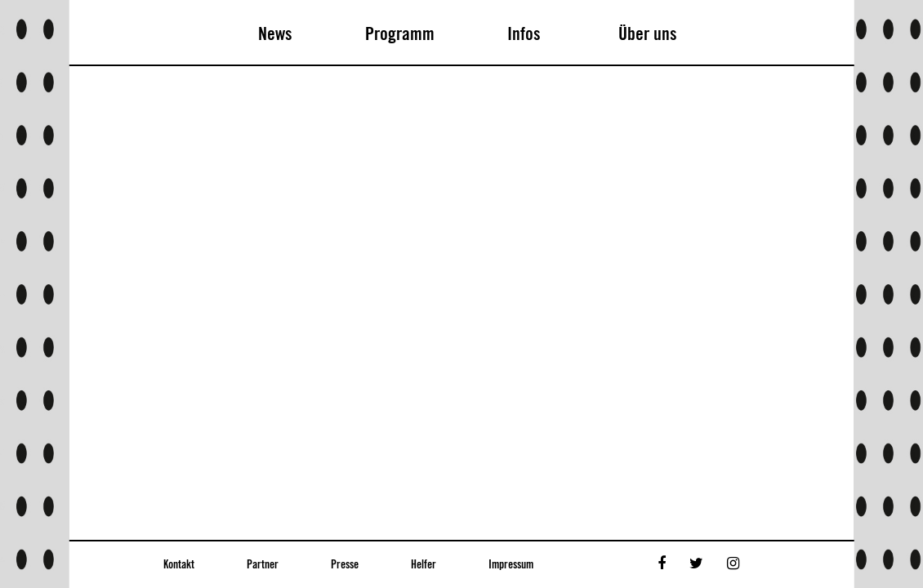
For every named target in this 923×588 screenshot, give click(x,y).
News (275, 34)
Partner (263, 565)
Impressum (511, 565)
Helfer (424, 565)
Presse (345, 565)
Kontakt (179, 565)
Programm (400, 34)
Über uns (648, 34)
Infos (524, 34)
